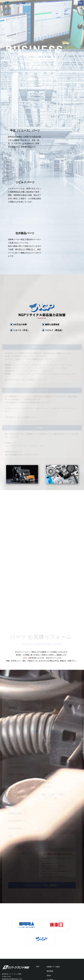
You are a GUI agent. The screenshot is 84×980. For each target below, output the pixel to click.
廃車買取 (50, 889)
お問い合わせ (52, 911)
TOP (38, 885)
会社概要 (50, 898)
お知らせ (50, 902)
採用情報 (50, 907)
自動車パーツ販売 (53, 885)
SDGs (49, 893)
